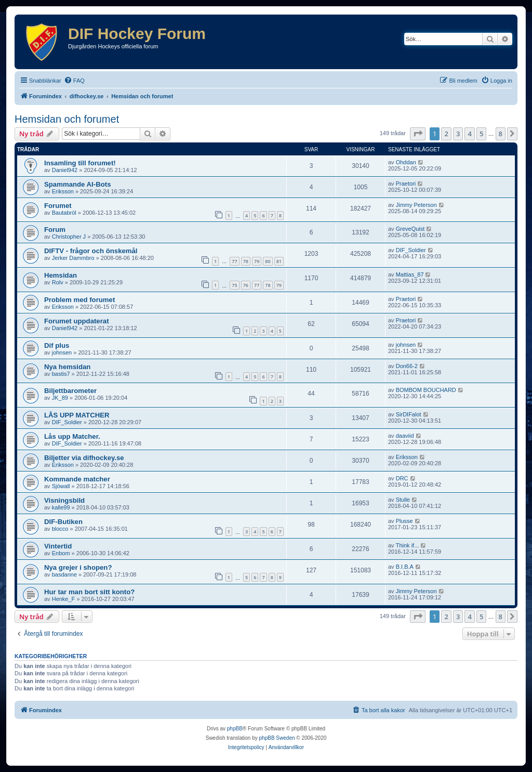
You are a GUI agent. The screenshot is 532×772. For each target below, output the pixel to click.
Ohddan (406, 162)
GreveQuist (410, 229)
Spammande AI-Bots (77, 184)
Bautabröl (64, 213)
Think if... (408, 545)
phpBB (235, 729)
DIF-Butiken (63, 522)
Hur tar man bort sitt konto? (89, 592)
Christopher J (69, 237)
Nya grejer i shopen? (78, 567)
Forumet (58, 206)
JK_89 (60, 398)
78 (246, 261)
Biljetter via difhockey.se (84, 458)
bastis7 (61, 374)
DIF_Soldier (411, 250)
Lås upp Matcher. (72, 436)
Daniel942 (65, 170)
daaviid (405, 436)
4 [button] (469, 134)
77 (234, 261)
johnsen (62, 352)
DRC (402, 478)
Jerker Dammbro (73, 258)
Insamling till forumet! (80, 163)
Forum (55, 230)
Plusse (404, 521)
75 (234, 285)
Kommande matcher (77, 479)
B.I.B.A (405, 567)
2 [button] (446, 134)
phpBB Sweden (277, 738)
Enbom (61, 553)
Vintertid (58, 546)
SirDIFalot (409, 414)
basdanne (64, 574)
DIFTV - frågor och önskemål (91, 251)
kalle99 (61, 507)
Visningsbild (64, 500)
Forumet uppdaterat (77, 321)
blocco (60, 529)
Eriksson (63, 191)
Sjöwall (61, 486)
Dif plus (57, 345)
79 (257, 261)
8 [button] (501, 134)
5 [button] (481, 134)
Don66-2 (407, 366)
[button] (418, 134)
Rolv (58, 282)
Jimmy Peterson (416, 205)
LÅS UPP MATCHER (77, 415)
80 (268, 261)
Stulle (403, 500)
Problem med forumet (79, 300)
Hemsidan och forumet (67, 119)
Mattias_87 (410, 274)
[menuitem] (74, 81)
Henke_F (64, 599)
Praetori (406, 184)
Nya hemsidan (67, 367)
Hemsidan (61, 275)
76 (246, 285)
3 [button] (458, 134)
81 (279, 261)
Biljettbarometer (70, 391)
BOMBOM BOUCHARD (426, 390)
